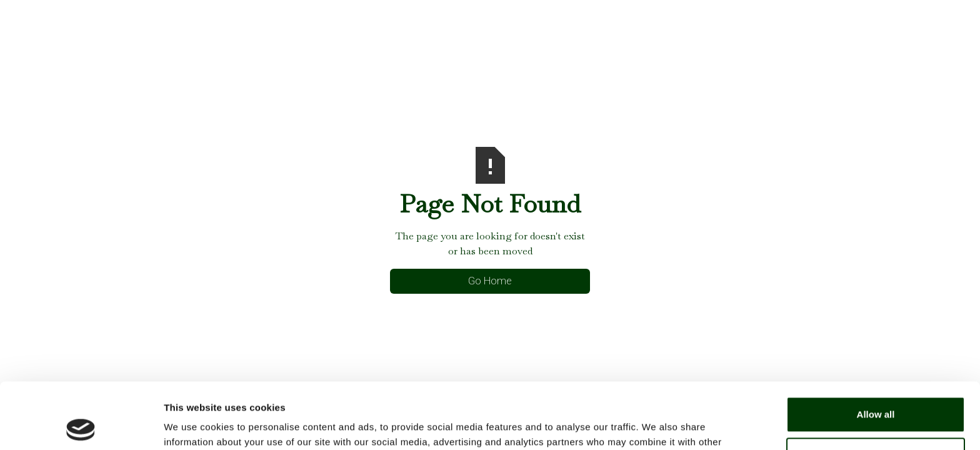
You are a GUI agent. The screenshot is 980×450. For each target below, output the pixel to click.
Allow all (876, 348)
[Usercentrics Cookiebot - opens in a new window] (81, 426)
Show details (193, 425)
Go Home (490, 281)
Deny (876, 389)
